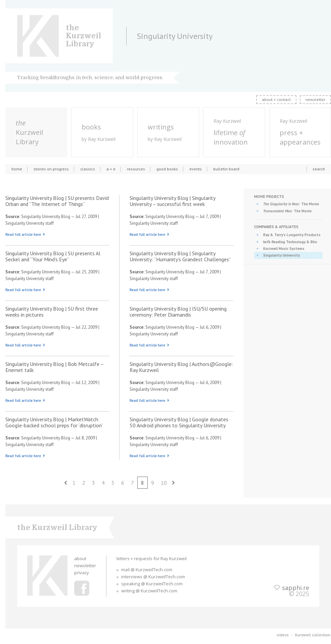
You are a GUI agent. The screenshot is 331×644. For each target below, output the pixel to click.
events (196, 169)
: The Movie (291, 204)
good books (167, 169)
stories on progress (51, 169)
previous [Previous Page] (66, 483)
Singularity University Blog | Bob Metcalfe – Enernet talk (55, 367)
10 (164, 483)
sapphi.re (296, 588)
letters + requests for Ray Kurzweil (152, 558)
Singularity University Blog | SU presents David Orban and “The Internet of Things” (57, 201)
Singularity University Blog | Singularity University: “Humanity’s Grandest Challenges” (180, 256)
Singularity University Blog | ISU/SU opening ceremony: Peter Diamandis (178, 312)
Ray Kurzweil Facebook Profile (82, 588)
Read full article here (23, 234)
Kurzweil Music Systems (284, 249)
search (319, 169)
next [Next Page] (174, 483)
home (17, 169)
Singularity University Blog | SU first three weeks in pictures (52, 312)
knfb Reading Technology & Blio (290, 242)
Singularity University (281, 255)
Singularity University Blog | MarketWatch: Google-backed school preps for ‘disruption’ (54, 422)
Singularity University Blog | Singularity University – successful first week (172, 201)
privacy (82, 573)
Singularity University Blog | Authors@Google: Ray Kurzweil (181, 367)
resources (136, 169)
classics (88, 169)
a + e (111, 169)
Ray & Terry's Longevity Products (292, 235)
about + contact (276, 99)
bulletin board (226, 169)
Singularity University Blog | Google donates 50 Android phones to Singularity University (179, 422)
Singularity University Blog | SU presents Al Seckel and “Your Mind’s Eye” (53, 256)
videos (283, 635)
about (80, 558)
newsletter (315, 99)
